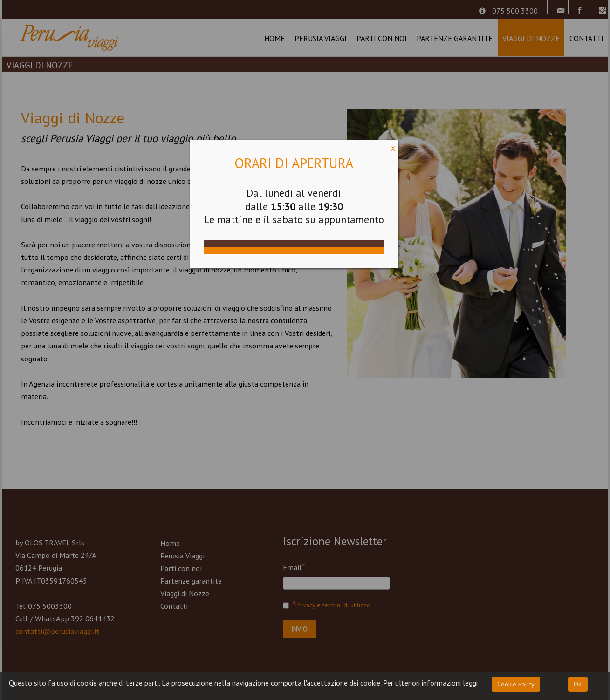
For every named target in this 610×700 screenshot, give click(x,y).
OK (578, 684)
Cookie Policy (516, 684)
